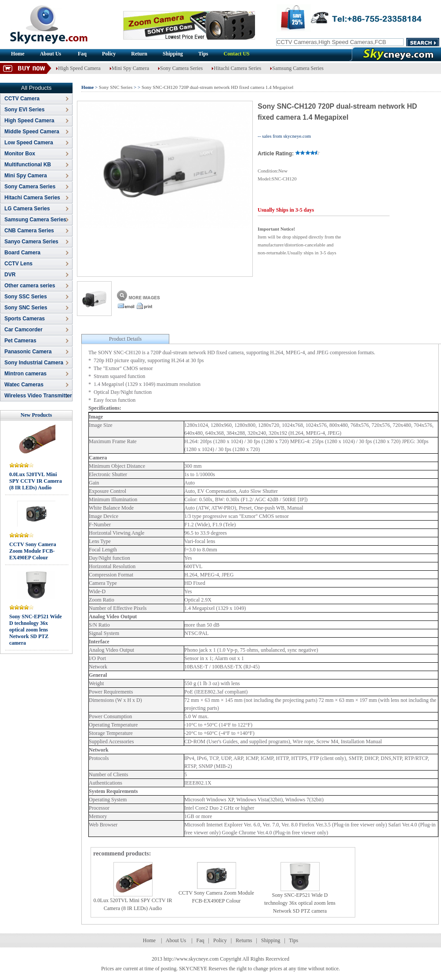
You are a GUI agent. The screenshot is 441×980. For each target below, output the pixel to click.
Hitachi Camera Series (236, 68)
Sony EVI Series (24, 110)
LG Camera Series (27, 209)
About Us (51, 54)
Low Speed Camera (29, 143)
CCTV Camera (22, 99)
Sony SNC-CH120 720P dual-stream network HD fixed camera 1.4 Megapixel (217, 87)
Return (139, 54)
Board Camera (22, 253)
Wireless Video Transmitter (38, 396)
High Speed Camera (78, 68)
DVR (10, 275)
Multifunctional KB (28, 165)
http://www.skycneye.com (191, 959)
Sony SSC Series (26, 297)
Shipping (173, 54)
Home (18, 54)
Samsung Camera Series (297, 68)
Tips (203, 54)
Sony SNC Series (26, 308)
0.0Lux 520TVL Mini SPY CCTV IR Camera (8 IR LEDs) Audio (36, 481)
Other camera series (30, 286)
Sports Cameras (25, 319)
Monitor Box (20, 154)
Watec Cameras (24, 385)
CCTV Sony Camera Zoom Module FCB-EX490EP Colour (33, 551)
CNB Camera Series (29, 231)
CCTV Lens (18, 264)
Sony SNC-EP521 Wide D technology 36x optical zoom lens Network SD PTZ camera (36, 630)
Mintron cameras (26, 374)
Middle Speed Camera (32, 132)
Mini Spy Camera (129, 68)
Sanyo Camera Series (31, 242)
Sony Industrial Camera (34, 363)
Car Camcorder (24, 330)
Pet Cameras (20, 341)
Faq (82, 54)
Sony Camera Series (180, 68)
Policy (109, 54)
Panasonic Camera (28, 352)
